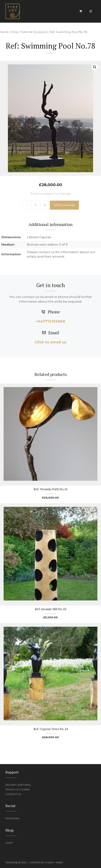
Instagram (12, 818)
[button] (95, 67)
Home (4, 32)
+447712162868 (50, 321)
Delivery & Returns (18, 785)
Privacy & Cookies (18, 789)
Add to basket (64, 205)
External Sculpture (34, 32)
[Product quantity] (36, 205)
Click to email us (51, 342)
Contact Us (13, 794)
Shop (15, 32)
